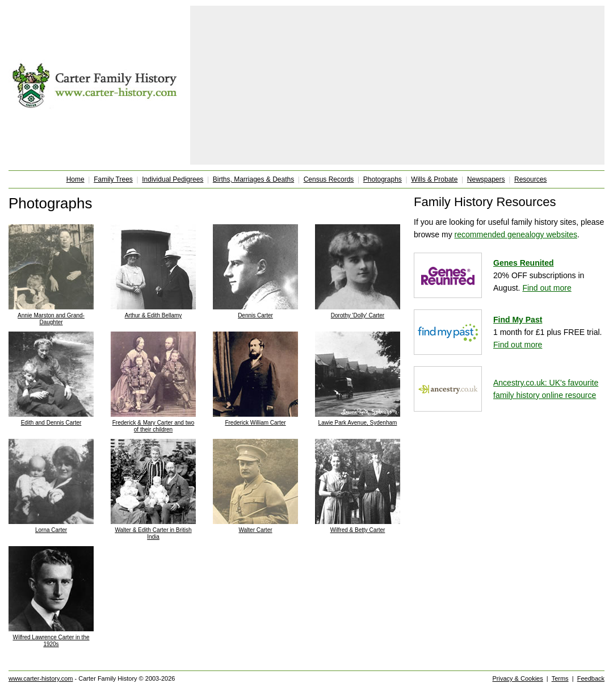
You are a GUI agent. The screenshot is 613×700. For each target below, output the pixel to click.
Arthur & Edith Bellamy (154, 315)
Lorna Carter (51, 530)
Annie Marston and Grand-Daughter (51, 319)
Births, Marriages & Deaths (253, 179)
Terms (560, 678)
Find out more (547, 288)
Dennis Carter (255, 315)
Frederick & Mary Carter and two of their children (154, 426)
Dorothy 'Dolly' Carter (358, 315)
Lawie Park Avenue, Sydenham (358, 423)
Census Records (329, 179)
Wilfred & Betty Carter (358, 530)
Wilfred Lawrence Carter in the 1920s (51, 641)
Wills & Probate (434, 179)
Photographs (383, 179)
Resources (530, 179)
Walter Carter (255, 530)
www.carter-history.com (41, 678)
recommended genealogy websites (516, 234)
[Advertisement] (397, 85)
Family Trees (113, 179)
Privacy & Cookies (517, 678)
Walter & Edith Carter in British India (153, 533)
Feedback (591, 678)
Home (75, 179)
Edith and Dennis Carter (51, 423)
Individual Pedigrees (173, 179)
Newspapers (486, 179)
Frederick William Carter (255, 423)
